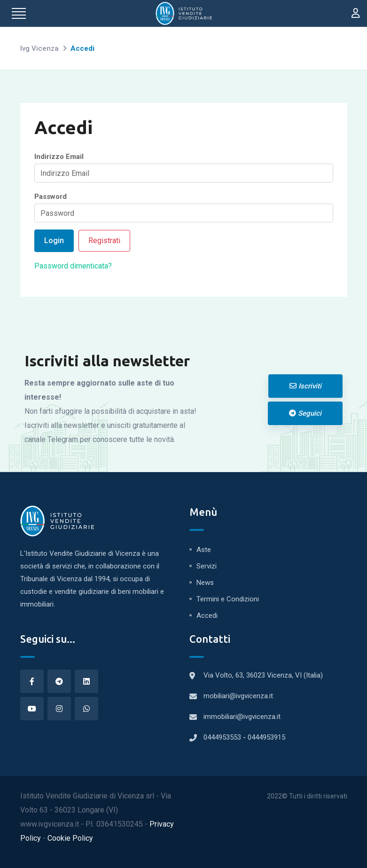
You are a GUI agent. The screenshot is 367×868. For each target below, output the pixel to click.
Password (51, 197)
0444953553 (223, 737)
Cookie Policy (70, 838)
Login (54, 241)
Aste (204, 550)
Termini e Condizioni (228, 599)
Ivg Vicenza (39, 48)
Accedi (207, 615)
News (205, 583)
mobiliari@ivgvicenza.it (238, 696)
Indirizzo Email (59, 157)
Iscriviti (305, 386)
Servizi (207, 566)
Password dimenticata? (73, 266)
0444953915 (266, 737)
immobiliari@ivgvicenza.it (242, 717)
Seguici (305, 413)
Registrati (104, 241)
